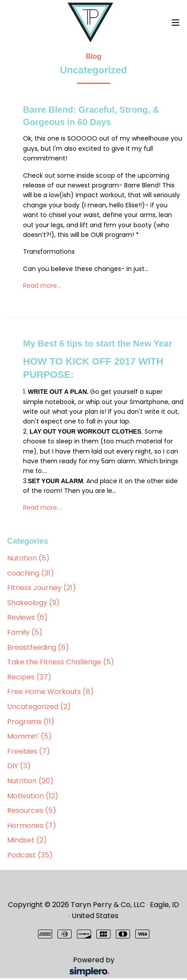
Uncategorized (39, 707)
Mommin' (29, 736)
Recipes (29, 677)
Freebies (29, 751)
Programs (31, 722)
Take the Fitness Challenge (61, 662)
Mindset (27, 840)
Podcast (30, 855)
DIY (19, 766)
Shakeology (33, 603)
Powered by (63, 967)
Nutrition (28, 558)
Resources (32, 810)
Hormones (32, 826)
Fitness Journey (42, 588)
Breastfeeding (38, 647)
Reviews (27, 617)
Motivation (33, 796)
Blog (94, 56)
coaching (31, 573)
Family (25, 632)
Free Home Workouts (50, 692)
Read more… (42, 286)
